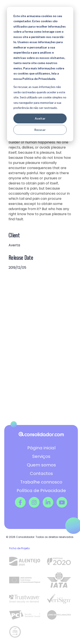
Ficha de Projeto (19, 548)
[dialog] (40, 74)
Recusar (40, 130)
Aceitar (40, 118)
